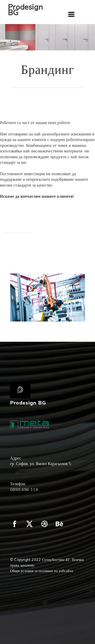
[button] (71, 14)
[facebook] (15, 524)
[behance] (59, 524)
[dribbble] (44, 524)
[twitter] (30, 524)
